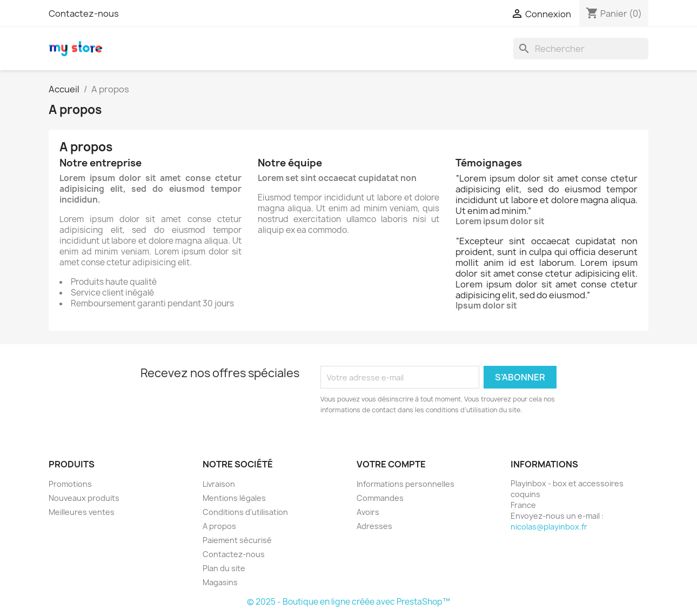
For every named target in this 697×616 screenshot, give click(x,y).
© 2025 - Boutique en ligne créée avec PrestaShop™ (348, 602)
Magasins (220, 582)
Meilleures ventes (82, 512)
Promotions (70, 484)
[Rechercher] (581, 49)
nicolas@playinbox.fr (549, 527)
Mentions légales (234, 498)
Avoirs (368, 512)
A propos (219, 526)
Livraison (219, 484)
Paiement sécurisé (237, 540)
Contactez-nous (84, 14)
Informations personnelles (406, 484)
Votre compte (391, 464)
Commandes (380, 498)
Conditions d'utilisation (245, 512)
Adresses (374, 526)
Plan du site (224, 568)
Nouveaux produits (84, 498)
